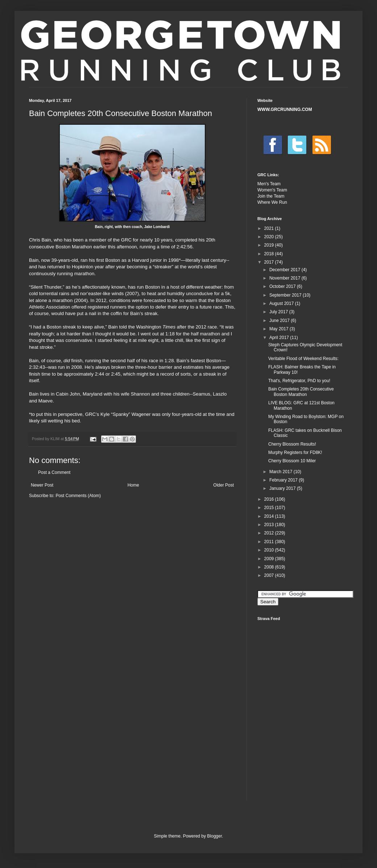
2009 (270, 559)
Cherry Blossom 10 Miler (292, 461)
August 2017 (282, 303)
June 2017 (280, 321)
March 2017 (281, 472)
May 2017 (279, 329)
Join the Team (271, 196)
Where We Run (272, 202)
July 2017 (279, 312)
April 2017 (280, 338)
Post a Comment (54, 472)
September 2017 (286, 295)
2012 (270, 533)
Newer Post (42, 485)
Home (133, 485)
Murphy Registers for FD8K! (295, 452)
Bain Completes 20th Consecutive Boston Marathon (301, 392)
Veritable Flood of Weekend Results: (303, 359)
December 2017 (285, 270)
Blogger (214, 836)
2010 (270, 550)
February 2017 (284, 480)
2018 (270, 254)
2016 (270, 499)
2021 (270, 228)
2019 (270, 245)
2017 (270, 262)
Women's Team (272, 190)
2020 (270, 237)
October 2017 (283, 286)
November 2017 (285, 278)
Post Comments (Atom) (78, 496)
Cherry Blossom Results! (292, 444)
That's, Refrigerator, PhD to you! (299, 381)
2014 (270, 516)
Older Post (223, 485)
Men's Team (269, 184)
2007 (270, 575)
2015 (270, 508)
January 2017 (283, 488)
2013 (270, 525)
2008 (270, 567)
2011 (270, 542)
